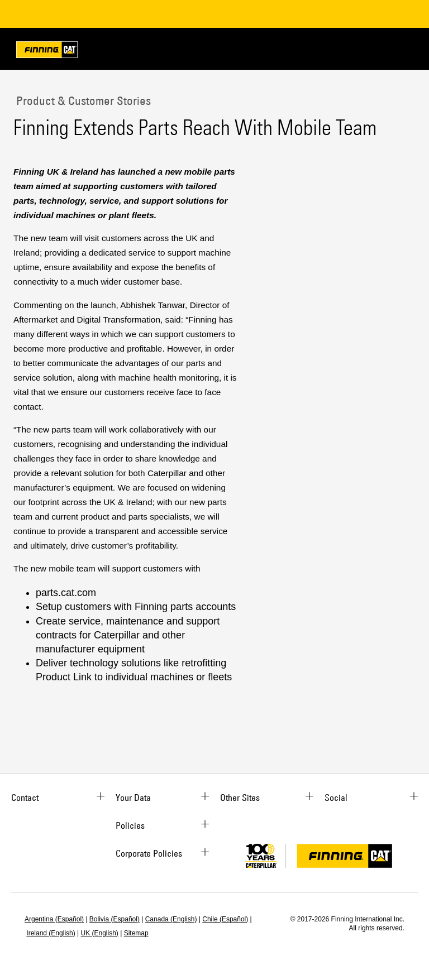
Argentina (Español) (54, 919)
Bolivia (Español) (115, 919)
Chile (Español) (225, 919)
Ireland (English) (51, 933)
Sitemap (136, 933)
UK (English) (100, 933)
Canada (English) (171, 919)
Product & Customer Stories (82, 100)
